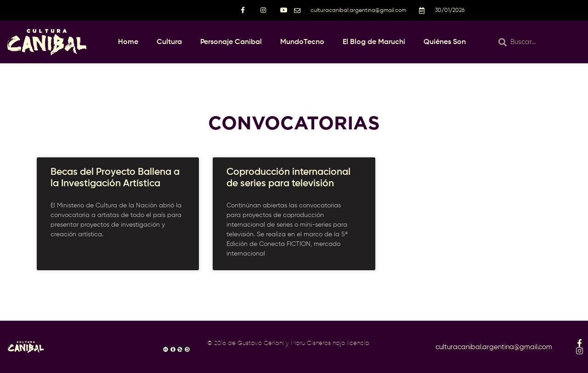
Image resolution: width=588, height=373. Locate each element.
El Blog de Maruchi (374, 42)
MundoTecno (302, 42)
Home (128, 42)
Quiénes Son (445, 42)
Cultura (169, 42)
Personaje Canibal (231, 42)
